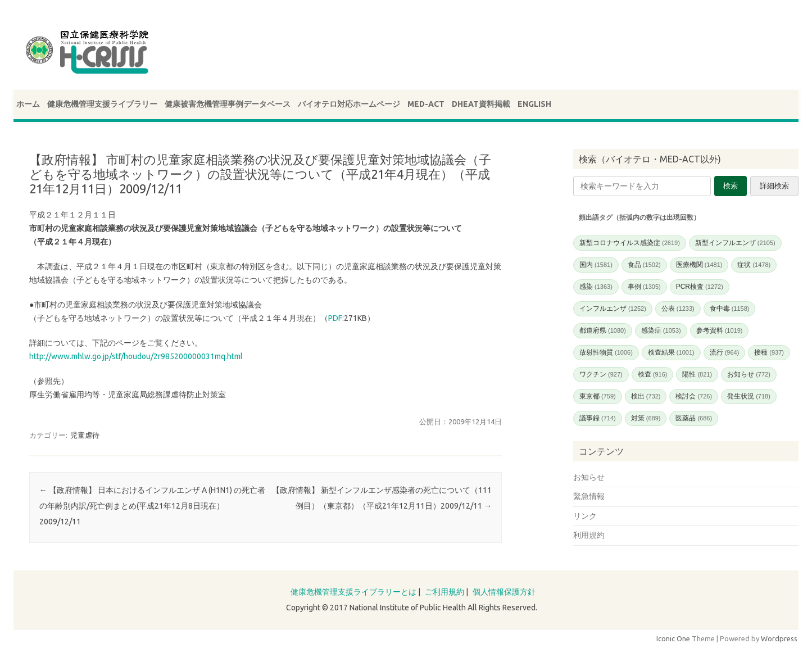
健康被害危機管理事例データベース (228, 104)
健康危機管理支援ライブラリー (102, 104)
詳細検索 (774, 186)
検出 (646, 396)
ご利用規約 (444, 592)
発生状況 (749, 396)
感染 (596, 287)
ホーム (28, 104)
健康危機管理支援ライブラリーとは (353, 592)
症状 (754, 265)
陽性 (697, 374)
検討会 (694, 396)
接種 (769, 352)
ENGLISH (534, 104)
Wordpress (779, 638)
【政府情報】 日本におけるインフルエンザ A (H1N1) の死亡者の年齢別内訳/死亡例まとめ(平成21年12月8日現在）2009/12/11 (152, 506)
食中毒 (730, 309)
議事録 (598, 418)
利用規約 (589, 535)
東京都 (598, 396)
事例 (644, 287)
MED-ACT (426, 104)
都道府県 (603, 330)
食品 (644, 265)
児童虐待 (85, 435)
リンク (585, 516)
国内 (596, 265)
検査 (653, 374)
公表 (678, 309)
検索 (731, 186)
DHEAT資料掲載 (481, 104)
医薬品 (694, 418)
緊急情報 (589, 496)
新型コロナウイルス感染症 (630, 243)
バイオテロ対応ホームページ (349, 104)
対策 (646, 418)
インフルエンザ (613, 309)
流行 (725, 352)
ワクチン (601, 374)
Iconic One (673, 638)
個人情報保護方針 (504, 592)
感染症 (661, 330)
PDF (335, 318)
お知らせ (749, 374)
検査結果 (671, 352)
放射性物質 (606, 352)
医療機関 (699, 265)
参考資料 (720, 330)
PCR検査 (700, 287)
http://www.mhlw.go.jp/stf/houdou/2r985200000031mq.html (136, 356)
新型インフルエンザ (735, 243)
